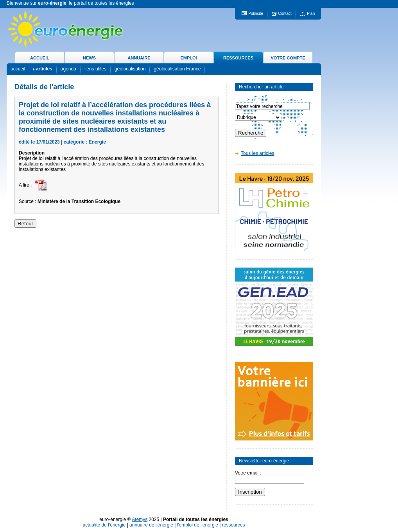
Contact (285, 13)
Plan (311, 13)
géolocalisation (130, 69)
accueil (18, 69)
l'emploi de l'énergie (198, 525)
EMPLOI (188, 58)
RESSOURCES (238, 58)
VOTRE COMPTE (288, 58)
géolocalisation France (177, 69)
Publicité (256, 13)
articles (44, 69)
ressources (234, 525)
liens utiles (95, 69)
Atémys (140, 519)
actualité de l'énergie (104, 525)
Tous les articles (257, 153)
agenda (68, 69)
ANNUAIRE (139, 58)
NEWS (89, 58)
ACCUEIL (40, 58)
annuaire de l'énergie (151, 525)
